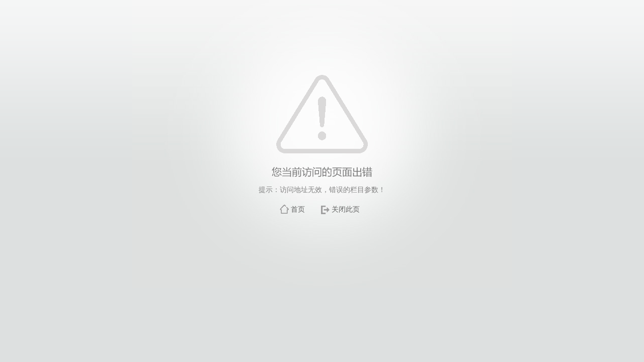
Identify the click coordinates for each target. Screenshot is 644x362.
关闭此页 (346, 209)
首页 (298, 209)
